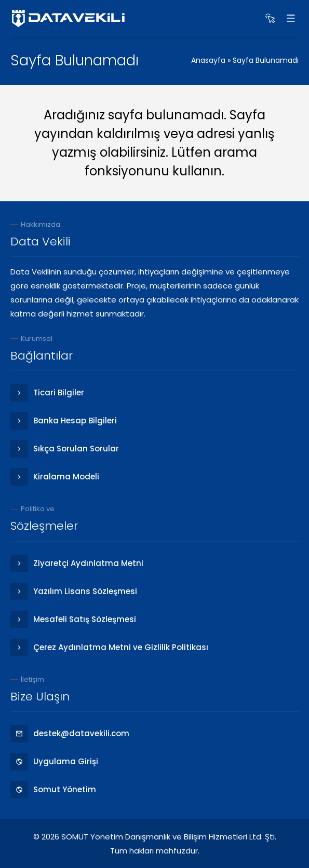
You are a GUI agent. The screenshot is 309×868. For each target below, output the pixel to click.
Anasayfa (208, 60)
